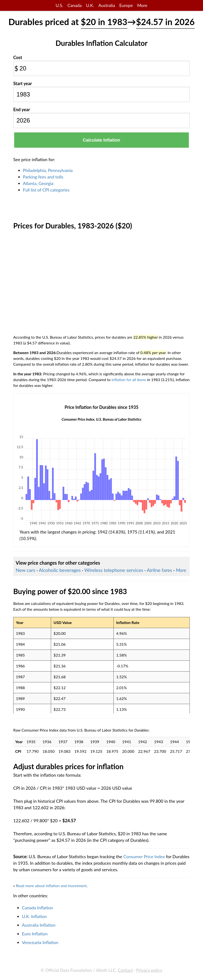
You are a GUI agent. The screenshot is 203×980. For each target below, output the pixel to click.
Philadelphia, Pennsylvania (48, 170)
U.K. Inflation (34, 916)
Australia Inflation (39, 925)
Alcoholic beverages (60, 570)
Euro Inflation (35, 934)
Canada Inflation (37, 908)
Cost (18, 57)
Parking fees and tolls (43, 177)
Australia (107, 5)
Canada (75, 5)
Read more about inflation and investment (51, 886)
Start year (23, 83)
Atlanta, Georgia (38, 183)
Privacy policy (149, 970)
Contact (125, 970)
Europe (126, 5)
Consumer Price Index (144, 857)
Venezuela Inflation (40, 942)
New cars (25, 570)
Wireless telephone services (114, 570)
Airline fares (160, 570)
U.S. (59, 5)
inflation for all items (129, 380)
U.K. (90, 5)
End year (22, 110)
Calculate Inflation (101, 140)
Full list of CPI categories (46, 190)
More (142, 5)
